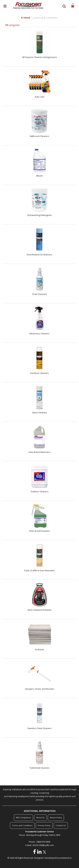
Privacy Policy (44, 825)
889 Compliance (23, 818)
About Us (40, 818)
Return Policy (56, 818)
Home (26, 18)
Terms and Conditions (22, 825)
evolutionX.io (65, 858)
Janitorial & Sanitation (46, 18)
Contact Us (61, 825)
